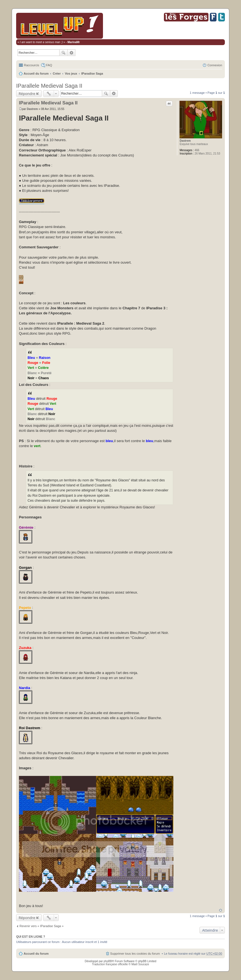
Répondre (27, 94)
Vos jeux (71, 73)
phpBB (108, 961)
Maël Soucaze (140, 964)
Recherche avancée (72, 53)
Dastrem (185, 141)
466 (197, 150)
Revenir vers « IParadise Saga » (41, 926)
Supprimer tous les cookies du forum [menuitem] (135, 954)
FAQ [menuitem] (49, 65)
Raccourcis (31, 65)
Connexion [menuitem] (215, 65)
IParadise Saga (92, 73)
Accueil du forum (36, 73)
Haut (221, 910)
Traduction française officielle (110, 964)
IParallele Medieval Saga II (49, 86)
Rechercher (63, 53)
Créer (57, 73)
